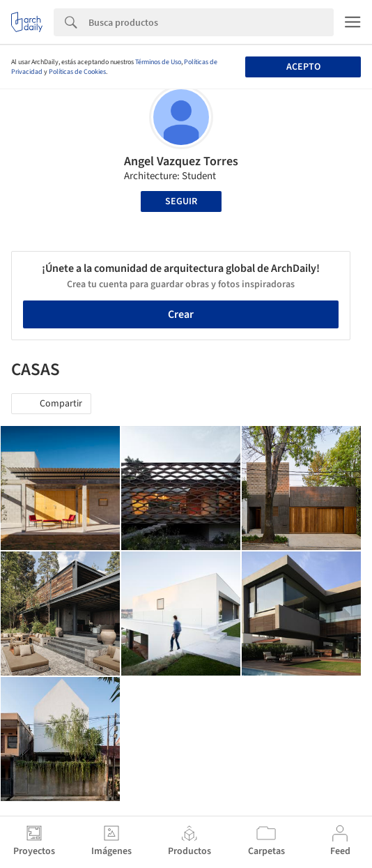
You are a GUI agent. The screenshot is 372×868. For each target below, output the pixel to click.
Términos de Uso (158, 62)
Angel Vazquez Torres (181, 161)
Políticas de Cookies (77, 72)
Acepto (303, 67)
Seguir (181, 201)
